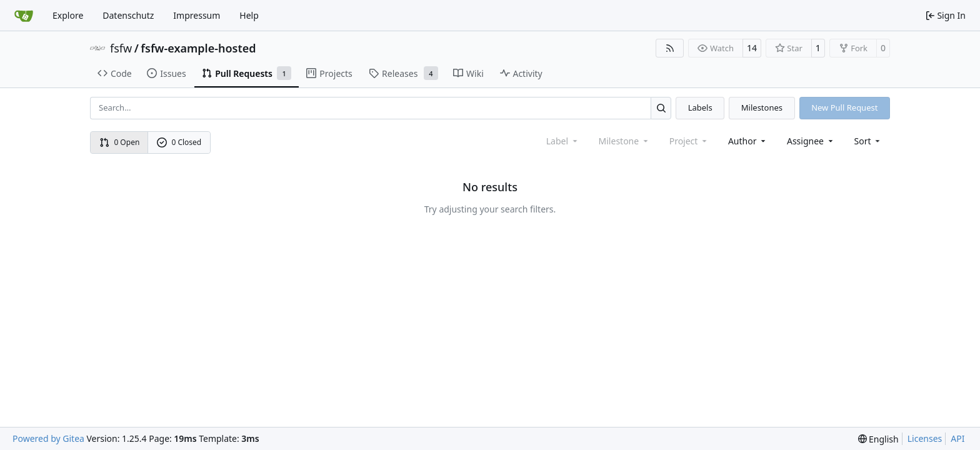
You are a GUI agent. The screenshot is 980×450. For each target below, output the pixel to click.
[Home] (24, 16)
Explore (68, 15)
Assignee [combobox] (811, 141)
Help (249, 15)
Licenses (925, 438)
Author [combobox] (748, 141)
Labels (700, 107)
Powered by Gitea (48, 438)
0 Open (120, 142)
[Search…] (661, 108)
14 (752, 48)
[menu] (868, 141)
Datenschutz (128, 15)
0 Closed (179, 142)
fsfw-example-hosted (198, 48)
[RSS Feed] (670, 48)
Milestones (762, 107)
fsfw (121, 48)
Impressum (197, 15)
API (957, 438)
